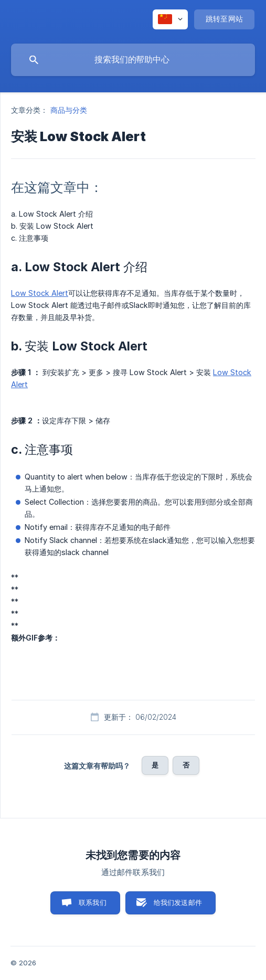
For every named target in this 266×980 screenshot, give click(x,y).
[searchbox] (133, 60)
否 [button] (186, 765)
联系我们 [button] (93, 902)
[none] (170, 19)
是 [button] (155, 765)
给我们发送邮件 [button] (178, 902)
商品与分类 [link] (69, 110)
